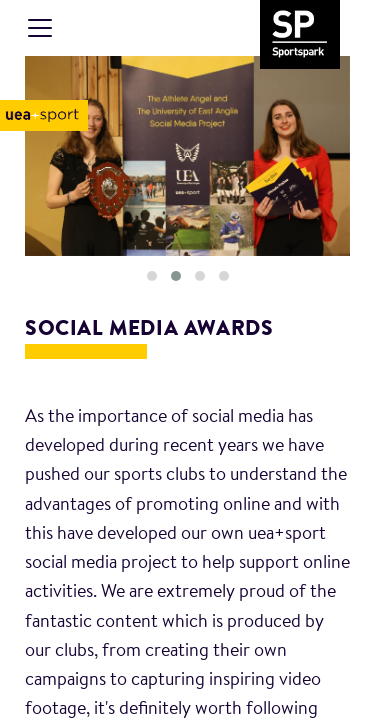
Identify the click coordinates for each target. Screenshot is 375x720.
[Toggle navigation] (40, 28)
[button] (152, 276)
